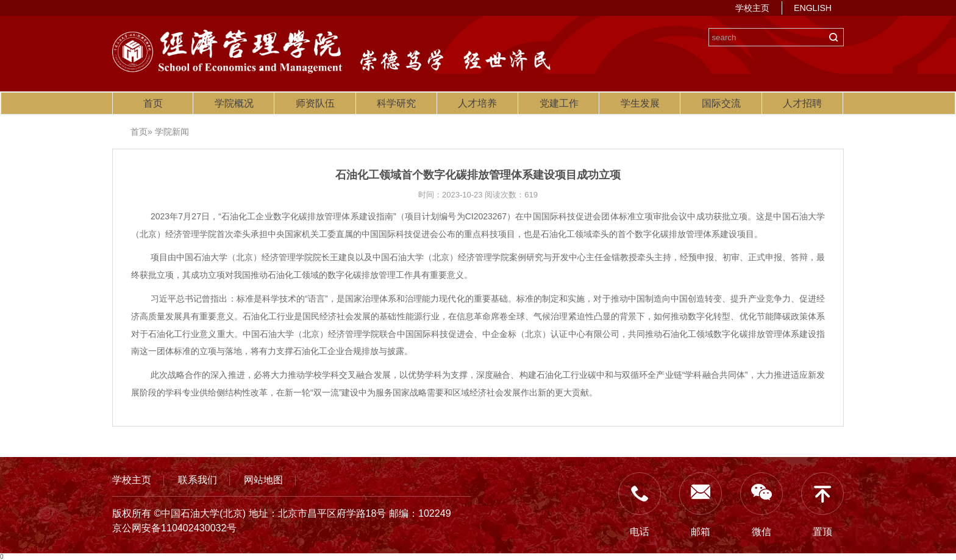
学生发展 (640, 103)
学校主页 (752, 8)
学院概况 (234, 103)
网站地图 (263, 480)
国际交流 (721, 103)
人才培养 (477, 103)
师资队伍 (315, 103)
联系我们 (198, 480)
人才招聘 (802, 103)
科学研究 (396, 103)
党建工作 (559, 103)
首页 (153, 103)
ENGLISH (813, 8)
